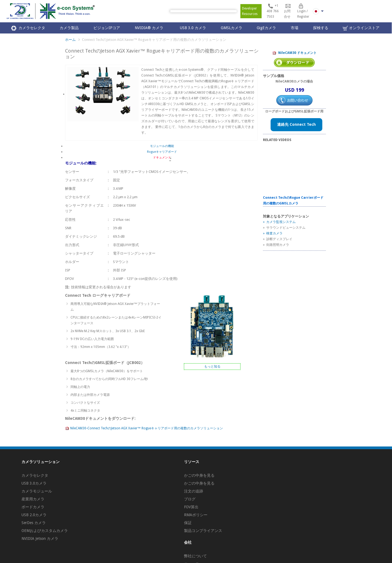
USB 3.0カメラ (34, 483)
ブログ (190, 499)
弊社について (195, 556)
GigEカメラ (266, 28)
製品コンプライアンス (203, 531)
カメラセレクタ (28, 28)
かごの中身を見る (199, 475)
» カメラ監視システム (279, 222)
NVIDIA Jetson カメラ (40, 538)
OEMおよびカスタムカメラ (45, 531)
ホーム (70, 40)
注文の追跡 (194, 491)
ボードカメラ (33, 507)
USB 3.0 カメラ (193, 28)
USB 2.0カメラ (34, 515)
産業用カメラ (33, 499)
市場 (295, 28)
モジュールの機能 (162, 146)
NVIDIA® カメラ (150, 28)
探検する (321, 28)
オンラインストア (361, 28)
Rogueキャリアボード (162, 152)
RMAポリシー (196, 515)
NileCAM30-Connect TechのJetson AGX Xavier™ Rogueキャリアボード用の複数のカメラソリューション (144, 429)
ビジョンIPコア (107, 28)
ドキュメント (162, 157)
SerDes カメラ (34, 523)
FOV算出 (191, 507)
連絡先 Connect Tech (296, 124)
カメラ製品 (69, 28)
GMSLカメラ (232, 28)
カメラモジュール (37, 491)
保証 (188, 523)
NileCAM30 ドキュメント (294, 53)
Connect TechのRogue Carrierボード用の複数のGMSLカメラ (293, 201)
